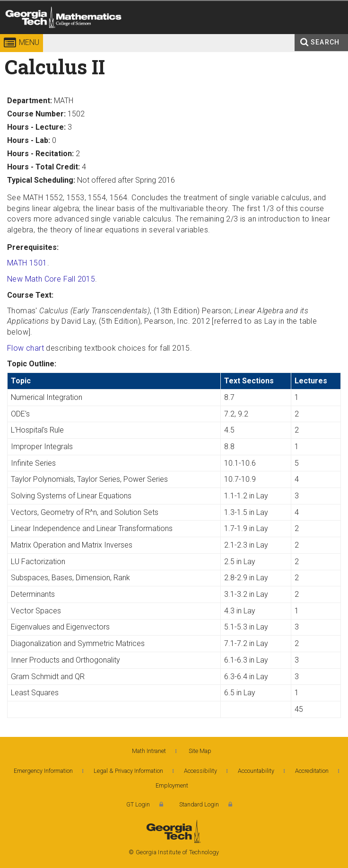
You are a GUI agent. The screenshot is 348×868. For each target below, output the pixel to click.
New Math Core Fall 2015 (51, 279)
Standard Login (199, 804)
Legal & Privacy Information (128, 771)
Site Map (200, 751)
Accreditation (312, 771)
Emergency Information (43, 771)
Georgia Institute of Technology (26, 35)
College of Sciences (141, 35)
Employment (172, 785)
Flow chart (26, 348)
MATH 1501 (27, 263)
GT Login (138, 804)
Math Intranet (149, 751)
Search (325, 42)
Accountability (256, 771)
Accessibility (200, 771)
